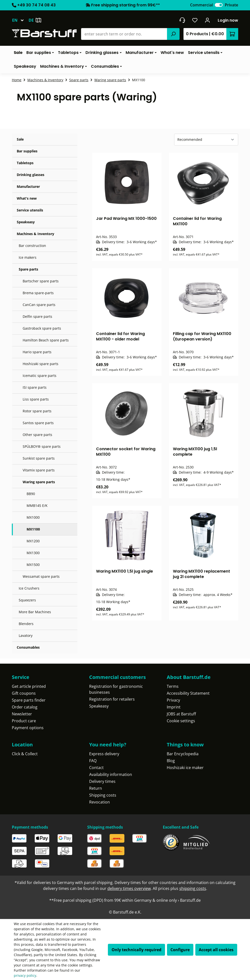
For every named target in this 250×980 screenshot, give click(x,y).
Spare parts (28, 269)
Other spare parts (37, 435)
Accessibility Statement (188, 693)
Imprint (174, 707)
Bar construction (32, 246)
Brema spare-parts (38, 293)
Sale (20, 139)
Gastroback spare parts (42, 328)
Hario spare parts (37, 352)
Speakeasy (26, 222)
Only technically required (136, 950)
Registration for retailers (112, 699)
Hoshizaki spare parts (41, 364)
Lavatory (26, 635)
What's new (27, 198)
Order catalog (25, 707)
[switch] (219, 5)
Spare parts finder (29, 700)
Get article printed (29, 686)
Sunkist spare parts (39, 458)
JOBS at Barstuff (181, 714)
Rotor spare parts (37, 411)
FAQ (93, 761)
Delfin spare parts (37, 316)
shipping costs (193, 888)
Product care (24, 721)
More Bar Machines (35, 612)
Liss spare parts (36, 399)
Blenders (26, 624)
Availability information (111, 774)
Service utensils (30, 210)
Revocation (100, 802)
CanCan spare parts (39, 305)
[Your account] (208, 20)
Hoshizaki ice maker (185, 768)
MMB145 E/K (37, 506)
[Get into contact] (182, 20)
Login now (228, 20)
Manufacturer (28, 186)
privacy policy (25, 975)
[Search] (173, 34)
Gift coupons (24, 693)
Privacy (173, 700)
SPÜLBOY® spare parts (42, 446)
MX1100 (33, 529)
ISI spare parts (35, 387)
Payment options (28, 728)
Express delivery (104, 754)
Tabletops (25, 163)
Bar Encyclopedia (183, 754)
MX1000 (33, 517)
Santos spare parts (38, 423)
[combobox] (124, 34)
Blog (171, 761)
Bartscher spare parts (41, 281)
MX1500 (33, 565)
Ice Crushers (29, 588)
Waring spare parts (39, 482)
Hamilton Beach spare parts (46, 340)
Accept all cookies (216, 950)
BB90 (31, 494)
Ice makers (28, 257)
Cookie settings (181, 721)
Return (96, 788)
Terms (173, 686)
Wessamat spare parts (41, 576)
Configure (180, 950)
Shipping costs (103, 795)
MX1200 (33, 541)
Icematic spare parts (40, 376)
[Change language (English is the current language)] (20, 20)
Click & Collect (25, 754)
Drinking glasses (31, 175)
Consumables (28, 647)
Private (231, 5)
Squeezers (27, 600)
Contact (96, 768)
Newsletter (22, 714)
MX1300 (33, 553)
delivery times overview (129, 888)
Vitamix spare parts (39, 470)
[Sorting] (206, 140)
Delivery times (102, 781)
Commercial (202, 5)
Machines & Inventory (35, 234)
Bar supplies (27, 151)
